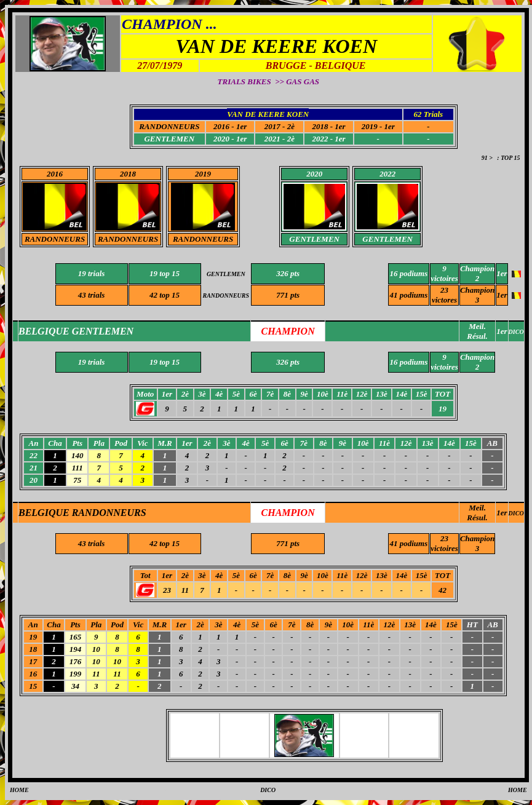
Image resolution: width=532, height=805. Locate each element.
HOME (19, 790)
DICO (516, 513)
